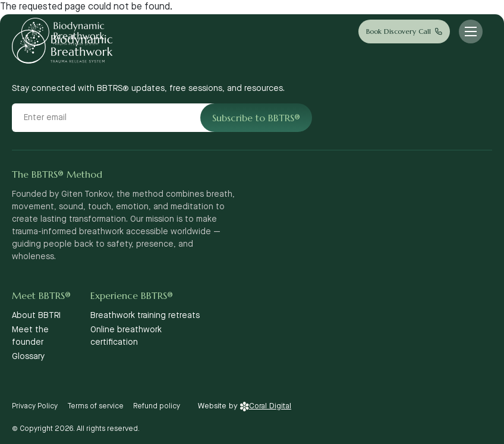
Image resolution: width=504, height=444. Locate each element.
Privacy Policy (35, 406)
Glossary (28, 357)
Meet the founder (30, 336)
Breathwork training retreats (145, 316)
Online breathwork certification (126, 336)
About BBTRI (36, 316)
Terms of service (95, 406)
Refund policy (157, 406)
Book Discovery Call (399, 31)
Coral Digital (266, 406)
